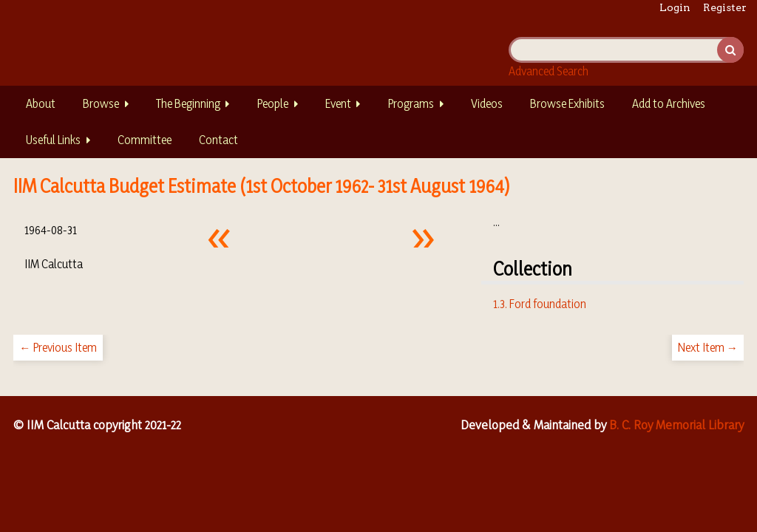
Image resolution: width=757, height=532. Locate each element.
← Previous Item (58, 347)
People (272, 103)
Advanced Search (549, 71)
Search (730, 50)
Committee (145, 140)
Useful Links (53, 140)
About (41, 103)
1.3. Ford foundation (540, 304)
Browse (101, 103)
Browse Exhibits (567, 103)
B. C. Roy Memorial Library (676, 424)
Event (338, 103)
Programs (411, 103)
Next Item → (708, 347)
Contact (218, 140)
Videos (487, 103)
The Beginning (188, 103)
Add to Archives (669, 103)
